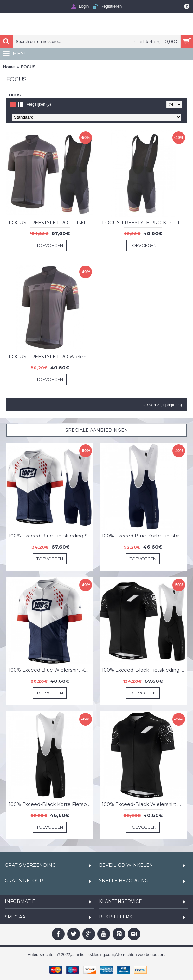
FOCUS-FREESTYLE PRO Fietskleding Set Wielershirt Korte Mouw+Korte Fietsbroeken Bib (51, 223)
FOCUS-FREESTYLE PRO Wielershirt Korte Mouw (51, 356)
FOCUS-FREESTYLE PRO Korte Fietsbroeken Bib (145, 223)
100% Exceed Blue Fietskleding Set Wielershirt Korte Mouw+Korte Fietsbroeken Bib (51, 536)
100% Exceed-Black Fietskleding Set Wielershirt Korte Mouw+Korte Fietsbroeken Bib (144, 670)
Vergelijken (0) (39, 104)
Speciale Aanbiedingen (97, 430)
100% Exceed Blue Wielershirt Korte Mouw (51, 670)
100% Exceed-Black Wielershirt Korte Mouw (144, 804)
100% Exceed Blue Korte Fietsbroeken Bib (144, 536)
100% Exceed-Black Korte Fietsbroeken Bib (51, 804)
